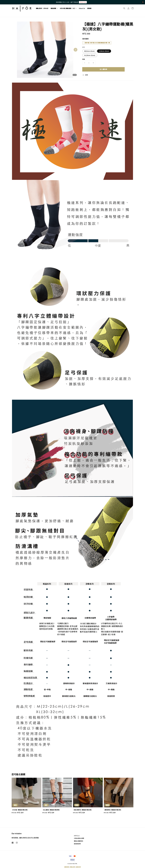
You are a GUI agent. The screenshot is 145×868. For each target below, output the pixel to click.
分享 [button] (85, 75)
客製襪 (89, 8)
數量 (84, 59)
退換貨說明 (77, 844)
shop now (83, 2)
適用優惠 (85, 39)
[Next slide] (76, 50)
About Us (82, 8)
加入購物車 (103, 69)
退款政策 (78, 867)
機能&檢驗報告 (79, 841)
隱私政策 (73, 867)
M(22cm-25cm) (89, 51)
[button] (124, 8)
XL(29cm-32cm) (90, 55)
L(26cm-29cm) (104, 51)
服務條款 (67, 867)
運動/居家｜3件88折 (42, 8)
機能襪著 (53, 8)
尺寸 (84, 47)
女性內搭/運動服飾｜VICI (68, 8)
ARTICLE (77, 836)
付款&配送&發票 (79, 838)
